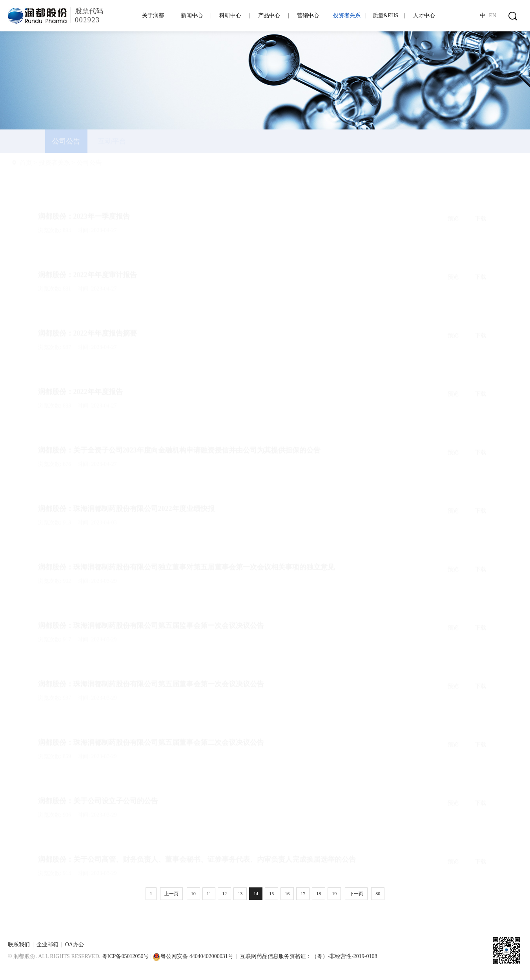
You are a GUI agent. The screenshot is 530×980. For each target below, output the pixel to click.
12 (224, 894)
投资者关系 (73, 163)
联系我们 (19, 944)
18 (319, 894)
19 (334, 894)
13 (240, 894)
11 (209, 894)
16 (287, 894)
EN (493, 15)
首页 (44, 163)
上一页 (171, 894)
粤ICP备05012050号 (126, 956)
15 (271, 894)
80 (378, 894)
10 (193, 894)
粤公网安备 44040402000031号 (193, 956)
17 (303, 894)
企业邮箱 (47, 944)
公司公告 (108, 163)
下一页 (356, 894)
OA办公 (75, 944)
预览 (453, 200)
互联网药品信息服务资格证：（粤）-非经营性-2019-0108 (309, 956)
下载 (481, 200)
